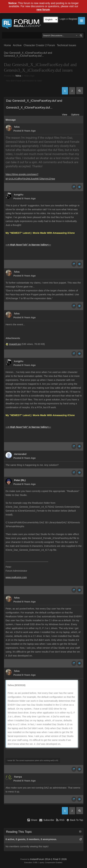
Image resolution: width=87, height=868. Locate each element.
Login (63, 19)
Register (73, 19)
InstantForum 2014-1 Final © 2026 (48, 859)
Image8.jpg (15, 344)
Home (7, 45)
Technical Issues (66, 45)
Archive (17, 45)
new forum (43, 10)
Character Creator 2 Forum (39, 45)
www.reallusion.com (16, 577)
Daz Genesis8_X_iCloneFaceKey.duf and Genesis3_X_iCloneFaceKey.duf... (28, 54)
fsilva (18, 76)
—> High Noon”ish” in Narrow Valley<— (28, 245)
